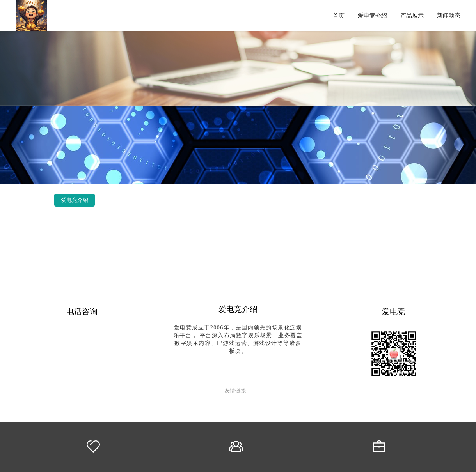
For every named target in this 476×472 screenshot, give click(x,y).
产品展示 (412, 15)
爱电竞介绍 (372, 15)
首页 (339, 15)
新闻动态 (449, 15)
